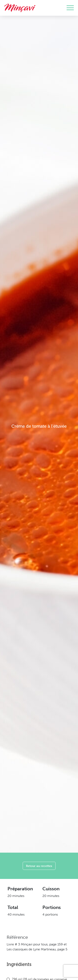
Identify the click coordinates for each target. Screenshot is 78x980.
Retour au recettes (39, 866)
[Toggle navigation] (70, 8)
